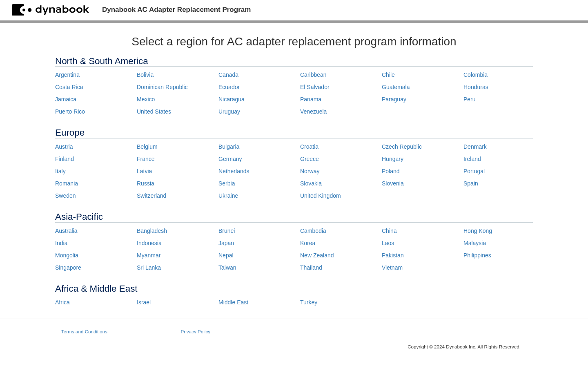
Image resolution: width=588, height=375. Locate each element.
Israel (144, 302)
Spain (471, 183)
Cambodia (313, 231)
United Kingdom (321, 196)
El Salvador (315, 87)
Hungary (393, 159)
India (61, 243)
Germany (230, 159)
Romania (67, 183)
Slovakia (311, 183)
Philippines (477, 255)
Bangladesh (152, 231)
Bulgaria (229, 147)
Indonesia (149, 243)
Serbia (227, 183)
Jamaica (66, 99)
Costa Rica (69, 87)
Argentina (67, 75)
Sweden (66, 196)
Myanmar (149, 255)
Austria (64, 147)
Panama (311, 99)
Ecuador (229, 87)
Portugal (474, 171)
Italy (60, 171)
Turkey (309, 302)
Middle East (233, 302)
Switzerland (151, 196)
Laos (388, 243)
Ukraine (228, 196)
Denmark (475, 147)
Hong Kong (478, 231)
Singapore (68, 268)
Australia (66, 231)
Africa (62, 302)
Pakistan (393, 255)
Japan (226, 243)
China (389, 231)
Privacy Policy (196, 331)
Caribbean (313, 75)
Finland (65, 159)
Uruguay (229, 112)
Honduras (476, 87)
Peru (470, 99)
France (146, 159)
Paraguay (394, 99)
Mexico (146, 99)
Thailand (311, 268)
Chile (388, 75)
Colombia (476, 75)
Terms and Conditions (84, 331)
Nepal (226, 255)
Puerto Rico (70, 112)
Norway (310, 171)
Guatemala (396, 87)
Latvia (144, 171)
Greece (310, 159)
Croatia (309, 147)
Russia (146, 183)
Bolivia (145, 75)
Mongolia (67, 255)
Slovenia (393, 183)
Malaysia (475, 243)
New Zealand (317, 255)
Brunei (227, 231)
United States (154, 112)
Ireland (472, 159)
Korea (308, 243)
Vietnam (392, 268)
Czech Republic (402, 147)
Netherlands (234, 171)
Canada (228, 75)
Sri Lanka (149, 268)
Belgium (147, 147)
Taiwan (227, 268)
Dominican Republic (162, 87)
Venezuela (313, 112)
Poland (391, 171)
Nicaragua (232, 99)
